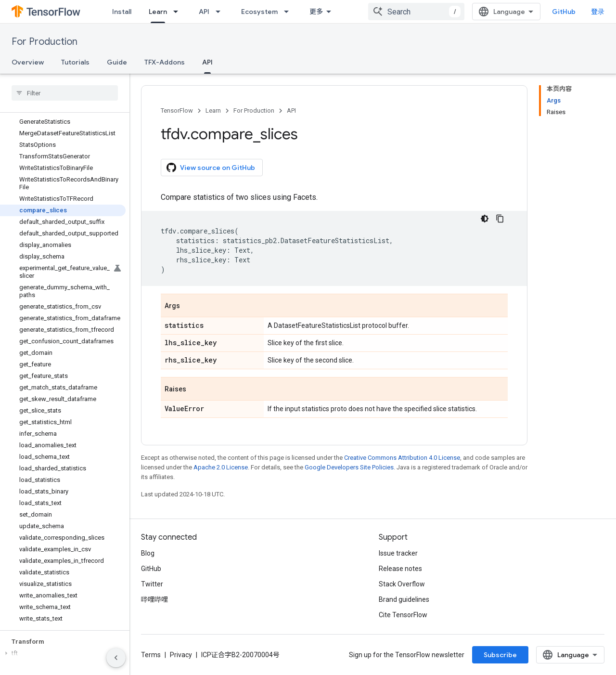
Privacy (181, 655)
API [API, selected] (207, 62)
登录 (598, 12)
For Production (45, 42)
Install (122, 12)
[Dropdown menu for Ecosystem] (289, 12)
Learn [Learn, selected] (158, 12)
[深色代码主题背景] (485, 219)
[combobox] (416, 12)
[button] (63, 653)
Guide (117, 62)
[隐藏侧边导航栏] (116, 658)
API (204, 12)
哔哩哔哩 (154, 599)
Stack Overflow (402, 584)
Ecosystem (259, 12)
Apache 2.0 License (221, 467)
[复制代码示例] (500, 219)
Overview (28, 62)
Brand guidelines (404, 599)
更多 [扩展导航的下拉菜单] (316, 12)
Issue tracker (398, 553)
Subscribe (500, 655)
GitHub (564, 12)
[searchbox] (65, 93)
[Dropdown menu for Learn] (179, 12)
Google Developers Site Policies (349, 467)
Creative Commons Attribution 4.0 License (402, 458)
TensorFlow (177, 110)
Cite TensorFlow (403, 615)
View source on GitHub (211, 168)
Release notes (400, 569)
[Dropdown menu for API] (221, 12)
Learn (213, 110)
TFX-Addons (165, 62)
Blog (148, 553)
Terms (151, 655)
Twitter (152, 584)
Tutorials (75, 62)
